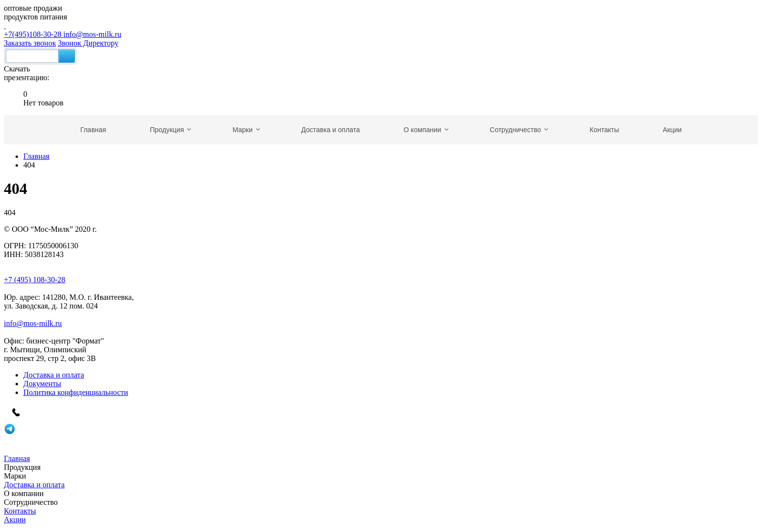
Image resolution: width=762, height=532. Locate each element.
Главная (36, 156)
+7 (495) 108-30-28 (35, 280)
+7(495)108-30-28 (381, 30)
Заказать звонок (30, 43)
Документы (42, 384)
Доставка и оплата (54, 375)
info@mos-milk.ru (92, 34)
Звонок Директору (88, 43)
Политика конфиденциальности (76, 392)
